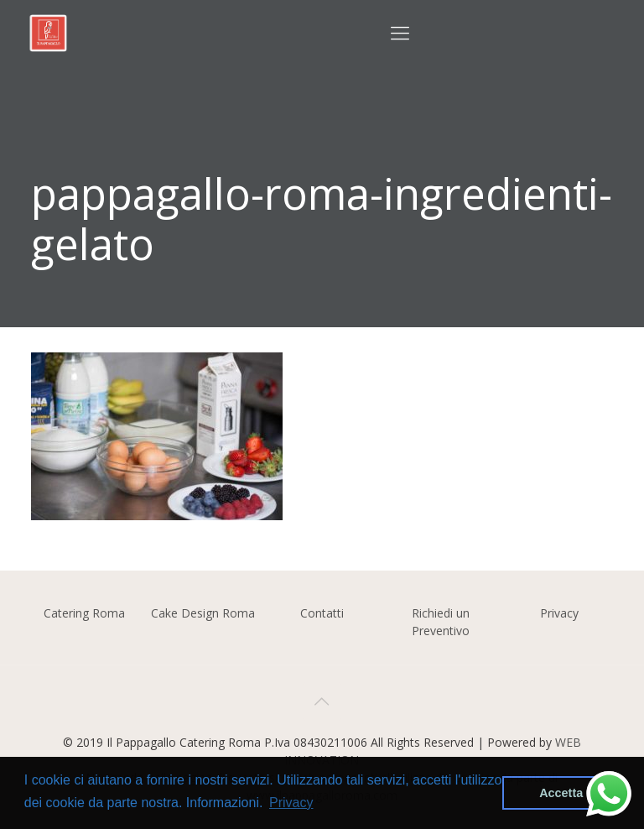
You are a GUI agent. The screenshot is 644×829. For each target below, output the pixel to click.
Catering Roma (84, 613)
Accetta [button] (561, 793)
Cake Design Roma (203, 613)
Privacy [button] (291, 803)
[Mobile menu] (400, 32)
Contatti (322, 613)
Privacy (559, 613)
